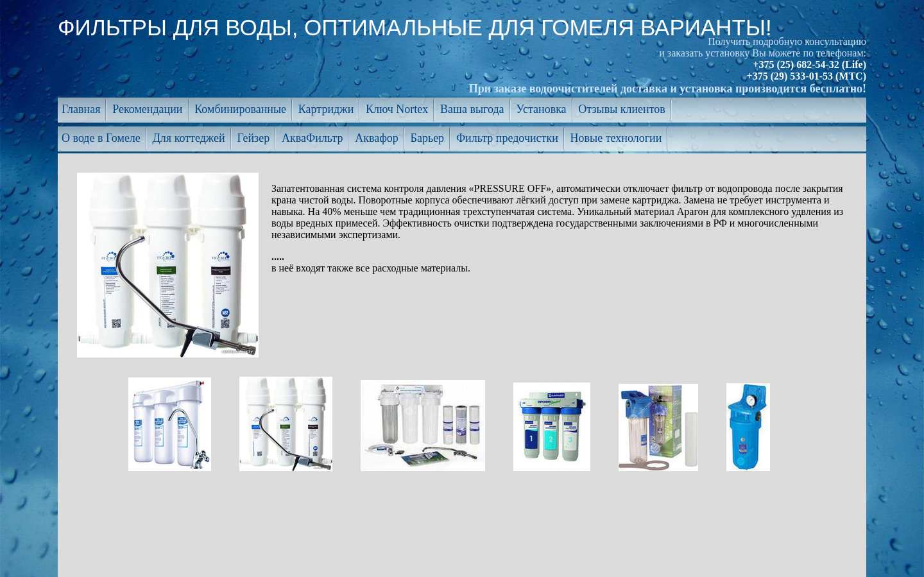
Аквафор (377, 138)
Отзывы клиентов (622, 109)
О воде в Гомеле (101, 138)
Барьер (428, 138)
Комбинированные (240, 109)
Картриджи (326, 109)
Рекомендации (147, 109)
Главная (81, 109)
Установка (541, 109)
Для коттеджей (189, 138)
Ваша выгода (472, 109)
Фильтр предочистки (507, 138)
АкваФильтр (312, 138)
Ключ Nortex (397, 109)
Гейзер (253, 138)
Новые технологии (616, 138)
